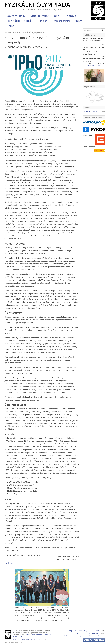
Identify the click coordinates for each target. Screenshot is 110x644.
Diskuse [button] (43, 21)
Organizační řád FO (92, 631)
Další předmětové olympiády (76, 635)
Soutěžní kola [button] (16, 16)
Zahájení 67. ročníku (90, 111)
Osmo (10, 26)
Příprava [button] (71, 16)
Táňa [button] (57, 16)
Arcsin (21, 642)
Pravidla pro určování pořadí (88, 633)
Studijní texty (39, 16)
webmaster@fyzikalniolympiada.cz (25, 639)
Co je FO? (78, 631)
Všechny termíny (94, 65)
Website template (11, 642)
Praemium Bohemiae (97, 635)
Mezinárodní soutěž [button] (20, 21)
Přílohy (9, 563)
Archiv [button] (79, 21)
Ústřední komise (61, 21)
